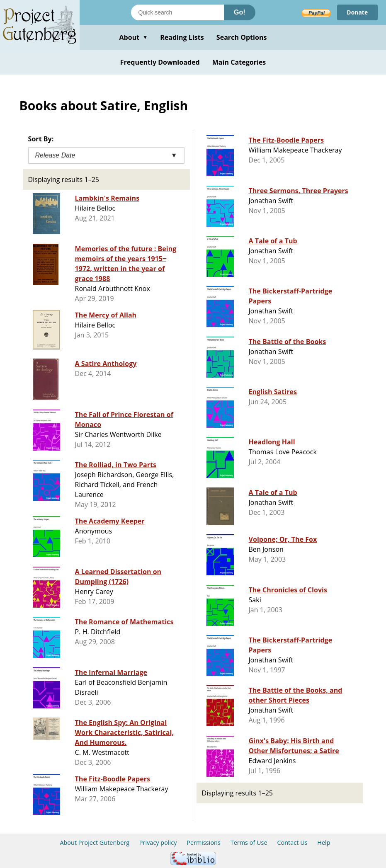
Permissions (204, 843)
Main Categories (239, 62)
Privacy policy (158, 843)
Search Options (242, 37)
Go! (240, 12)
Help (324, 843)
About (133, 37)
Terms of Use (249, 843)
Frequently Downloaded (160, 62)
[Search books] (177, 12)
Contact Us (292, 843)
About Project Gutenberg (95, 843)
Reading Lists (182, 37)
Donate (357, 12)
